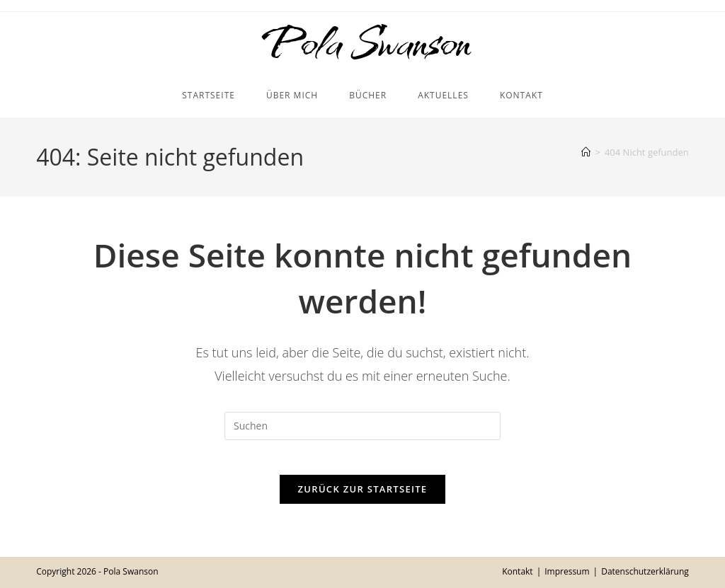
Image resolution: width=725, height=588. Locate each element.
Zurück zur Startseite (363, 506)
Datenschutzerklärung (645, 571)
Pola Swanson (363, 47)
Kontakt (517, 571)
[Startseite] (586, 161)
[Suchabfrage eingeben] (362, 434)
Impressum (567, 571)
